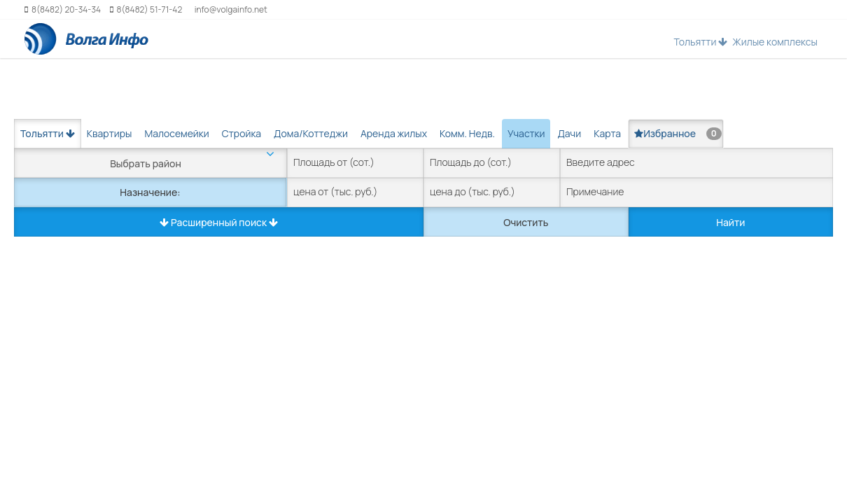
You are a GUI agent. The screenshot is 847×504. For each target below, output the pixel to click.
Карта (607, 133)
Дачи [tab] (569, 133)
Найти (730, 222)
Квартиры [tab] (110, 133)
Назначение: (150, 192)
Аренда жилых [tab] (394, 133)
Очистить (526, 222)
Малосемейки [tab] (176, 133)
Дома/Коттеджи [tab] (311, 133)
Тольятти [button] (700, 42)
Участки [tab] (526, 133)
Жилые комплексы (775, 42)
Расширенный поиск (219, 222)
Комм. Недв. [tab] (467, 133)
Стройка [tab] (241, 133)
